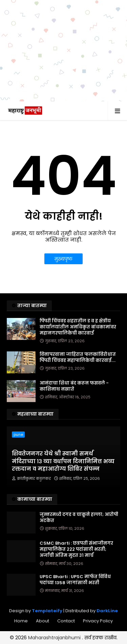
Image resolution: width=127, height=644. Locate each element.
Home (21, 621)
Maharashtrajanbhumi (55, 638)
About (43, 621)
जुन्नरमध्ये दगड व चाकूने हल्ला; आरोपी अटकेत (79, 518)
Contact (66, 621)
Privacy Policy (98, 621)
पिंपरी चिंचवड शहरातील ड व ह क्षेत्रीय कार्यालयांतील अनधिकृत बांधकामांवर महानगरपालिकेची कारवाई (78, 327)
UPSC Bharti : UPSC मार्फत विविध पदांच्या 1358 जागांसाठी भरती (75, 580)
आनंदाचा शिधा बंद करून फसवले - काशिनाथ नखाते (74, 386)
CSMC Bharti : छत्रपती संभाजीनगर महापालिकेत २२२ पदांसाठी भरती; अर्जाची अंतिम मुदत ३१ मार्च (76, 549)
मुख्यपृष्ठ (63, 259)
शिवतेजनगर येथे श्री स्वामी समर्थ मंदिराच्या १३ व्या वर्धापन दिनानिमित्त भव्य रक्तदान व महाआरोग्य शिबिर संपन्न (63, 461)
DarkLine (107, 611)
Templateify (47, 611)
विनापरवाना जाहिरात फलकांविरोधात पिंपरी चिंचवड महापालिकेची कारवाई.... (78, 357)
